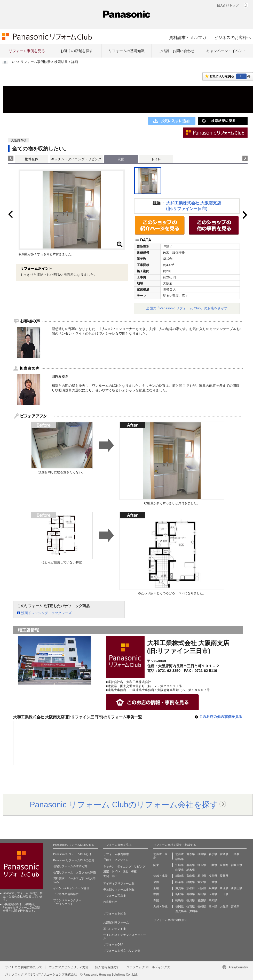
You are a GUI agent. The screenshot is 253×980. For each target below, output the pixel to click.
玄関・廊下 (110, 876)
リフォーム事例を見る (27, 51)
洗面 (125, 871)
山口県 (224, 894)
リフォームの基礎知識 (126, 51)
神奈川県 (236, 865)
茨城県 (180, 865)
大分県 (224, 906)
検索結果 (61, 62)
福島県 (180, 859)
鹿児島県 (181, 911)
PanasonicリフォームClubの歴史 (74, 860)
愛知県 (202, 882)
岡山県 (202, 894)
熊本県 (213, 906)
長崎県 (202, 906)
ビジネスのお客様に (66, 894)
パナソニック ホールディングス (148, 967)
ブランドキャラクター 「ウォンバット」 (67, 902)
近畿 (156, 888)
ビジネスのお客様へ (233, 37)
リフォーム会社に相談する (170, 920)
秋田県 (202, 854)
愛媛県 (202, 900)
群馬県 (191, 865)
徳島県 (180, 900)
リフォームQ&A (113, 944)
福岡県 (180, 906)
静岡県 (191, 882)
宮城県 (224, 854)
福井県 (213, 876)
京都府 (191, 888)
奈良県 (224, 888)
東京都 (224, 865)
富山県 (191, 876)
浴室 (106, 871)
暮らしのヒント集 (115, 929)
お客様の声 (110, 902)
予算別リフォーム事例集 (119, 890)
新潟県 (180, 876)
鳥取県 (180, 894)
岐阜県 (180, 882)
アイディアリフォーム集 (119, 883)
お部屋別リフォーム (116, 922)
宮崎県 (235, 906)
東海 (156, 882)
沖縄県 (193, 911)
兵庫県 (213, 888)
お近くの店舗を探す (77, 51)
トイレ (156, 159)
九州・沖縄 (160, 906)
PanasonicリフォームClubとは (72, 854)
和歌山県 (236, 888)
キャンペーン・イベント (226, 51)
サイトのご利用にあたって (24, 967)
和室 (134, 871)
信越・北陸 (160, 876)
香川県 (191, 900)
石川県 (202, 876)
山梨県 (180, 870)
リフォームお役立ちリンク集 (122, 951)
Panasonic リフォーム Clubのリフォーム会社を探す (124, 805)
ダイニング (124, 866)
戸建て (108, 860)
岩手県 (213, 854)
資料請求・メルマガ (188, 37)
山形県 (235, 854)
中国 (156, 894)
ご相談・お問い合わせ (176, 51)
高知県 (213, 900)
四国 (156, 900)
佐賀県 (191, 906)
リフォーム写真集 (115, 896)
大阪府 (202, 888)
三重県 (213, 882)
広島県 (213, 894)
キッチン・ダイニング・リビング (76, 159)
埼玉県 (202, 865)
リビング (140, 866)
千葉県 (213, 865)
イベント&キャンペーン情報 (71, 888)
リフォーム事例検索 (35, 62)
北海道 (180, 854)
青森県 (191, 854)
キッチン (109, 866)
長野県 (224, 876)
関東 (156, 865)
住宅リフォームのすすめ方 (70, 866)
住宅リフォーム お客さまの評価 (74, 872)
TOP (13, 62)
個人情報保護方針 (107, 967)
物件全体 (31, 159)
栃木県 (191, 870)
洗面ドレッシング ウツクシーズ (46, 613)
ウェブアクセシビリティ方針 (69, 967)
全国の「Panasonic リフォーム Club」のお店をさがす (187, 308)
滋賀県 (180, 888)
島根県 (191, 894)
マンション (121, 860)
